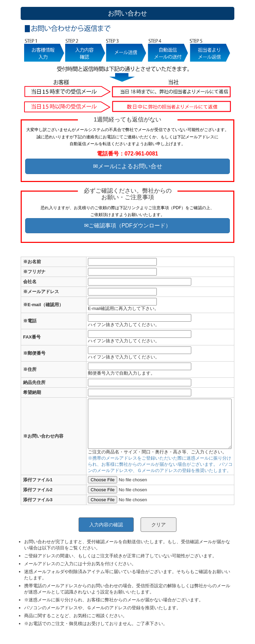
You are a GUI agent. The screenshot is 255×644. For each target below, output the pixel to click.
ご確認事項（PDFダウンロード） (130, 226)
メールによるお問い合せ (130, 166)
